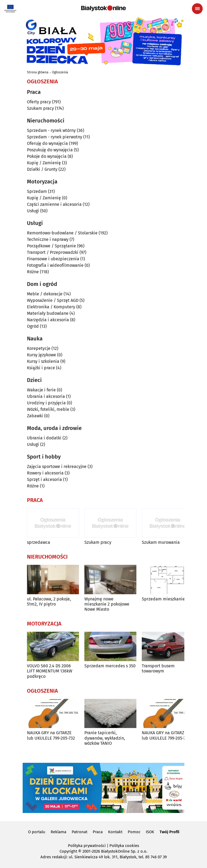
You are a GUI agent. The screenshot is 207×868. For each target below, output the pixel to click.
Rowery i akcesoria (45, 473)
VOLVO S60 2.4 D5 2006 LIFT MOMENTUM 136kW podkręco (50, 671)
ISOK (150, 832)
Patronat (80, 832)
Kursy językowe (42, 355)
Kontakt (115, 832)
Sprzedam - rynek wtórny (51, 130)
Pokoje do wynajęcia (47, 156)
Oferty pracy (39, 102)
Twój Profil (169, 832)
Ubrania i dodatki (44, 438)
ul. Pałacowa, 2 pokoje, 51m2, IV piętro (49, 602)
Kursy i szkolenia (43, 361)
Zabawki (35, 416)
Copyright (68, 851)
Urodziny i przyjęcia (46, 403)
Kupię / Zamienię (44, 163)
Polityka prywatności (87, 846)
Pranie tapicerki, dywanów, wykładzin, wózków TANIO (105, 738)
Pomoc (134, 832)
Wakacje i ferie (41, 390)
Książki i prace (41, 368)
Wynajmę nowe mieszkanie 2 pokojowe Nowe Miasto (107, 604)
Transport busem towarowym (158, 668)
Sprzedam (37, 191)
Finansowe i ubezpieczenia (53, 259)
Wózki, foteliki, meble (48, 409)
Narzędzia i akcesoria (48, 320)
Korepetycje (39, 348)
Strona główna (38, 72)
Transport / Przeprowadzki (53, 252)
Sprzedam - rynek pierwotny (55, 137)
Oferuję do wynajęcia (47, 143)
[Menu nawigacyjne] (197, 9)
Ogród (33, 326)
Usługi (33, 211)
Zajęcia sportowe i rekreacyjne (57, 467)
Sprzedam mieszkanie (163, 599)
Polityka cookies (124, 846)
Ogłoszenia (60, 72)
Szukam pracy (40, 108)
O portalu (37, 832)
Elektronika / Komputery (51, 307)
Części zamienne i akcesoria (54, 204)
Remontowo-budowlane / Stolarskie (62, 233)
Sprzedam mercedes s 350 (110, 666)
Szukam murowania (161, 542)
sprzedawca (39, 542)
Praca (98, 832)
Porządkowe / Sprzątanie (51, 246)
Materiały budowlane (48, 313)
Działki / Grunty (42, 169)
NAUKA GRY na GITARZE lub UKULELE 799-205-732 (51, 735)
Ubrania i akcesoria (46, 396)
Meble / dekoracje (45, 294)
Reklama (58, 832)
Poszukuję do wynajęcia (50, 150)
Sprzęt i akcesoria (44, 479)
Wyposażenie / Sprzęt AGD (53, 300)
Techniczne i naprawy (48, 239)
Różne (33, 272)
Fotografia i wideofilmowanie (55, 265)
